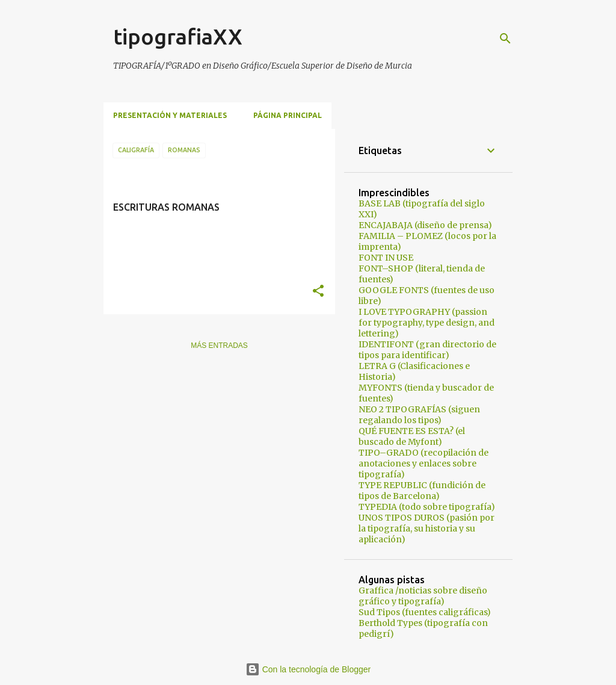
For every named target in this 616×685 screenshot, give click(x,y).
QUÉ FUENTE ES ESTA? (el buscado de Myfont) (412, 436)
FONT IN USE (386, 258)
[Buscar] (505, 39)
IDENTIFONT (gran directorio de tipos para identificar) (427, 350)
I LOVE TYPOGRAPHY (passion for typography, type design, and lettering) (427, 323)
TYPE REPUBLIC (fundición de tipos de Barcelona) (422, 491)
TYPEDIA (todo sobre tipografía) (427, 507)
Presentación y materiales (170, 115)
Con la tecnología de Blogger (308, 669)
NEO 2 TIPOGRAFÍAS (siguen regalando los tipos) (419, 415)
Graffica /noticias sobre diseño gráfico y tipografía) (423, 596)
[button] (318, 292)
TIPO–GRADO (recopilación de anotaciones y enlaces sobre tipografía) (423, 463)
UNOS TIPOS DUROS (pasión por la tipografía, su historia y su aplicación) (427, 528)
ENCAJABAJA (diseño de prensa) (425, 225)
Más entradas (219, 346)
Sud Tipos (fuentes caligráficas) (425, 612)
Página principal (288, 115)
